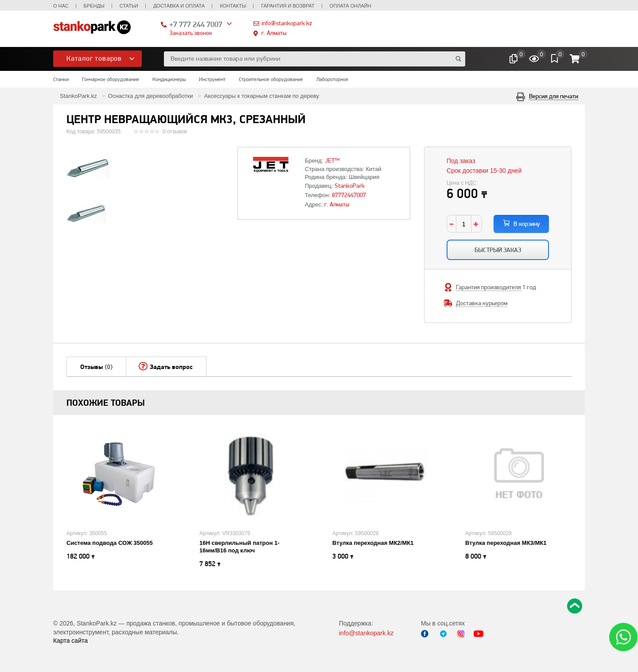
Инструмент (212, 79)
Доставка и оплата (179, 6)
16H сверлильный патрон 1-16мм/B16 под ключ (239, 547)
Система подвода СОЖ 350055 (110, 543)
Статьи (129, 6)
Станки (61, 79)
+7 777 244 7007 (196, 24)
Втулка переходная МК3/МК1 (506, 543)
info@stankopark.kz (287, 23)
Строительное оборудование (271, 79)
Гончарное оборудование (111, 79)
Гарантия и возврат (288, 6)
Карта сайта (70, 641)
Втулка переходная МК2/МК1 (373, 543)
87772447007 (349, 195)
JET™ (332, 160)
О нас (61, 6)
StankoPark (350, 186)
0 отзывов (175, 132)
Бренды (94, 6)
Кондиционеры (169, 79)
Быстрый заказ (498, 250)
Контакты (233, 6)
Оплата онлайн (350, 6)
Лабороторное (332, 79)
